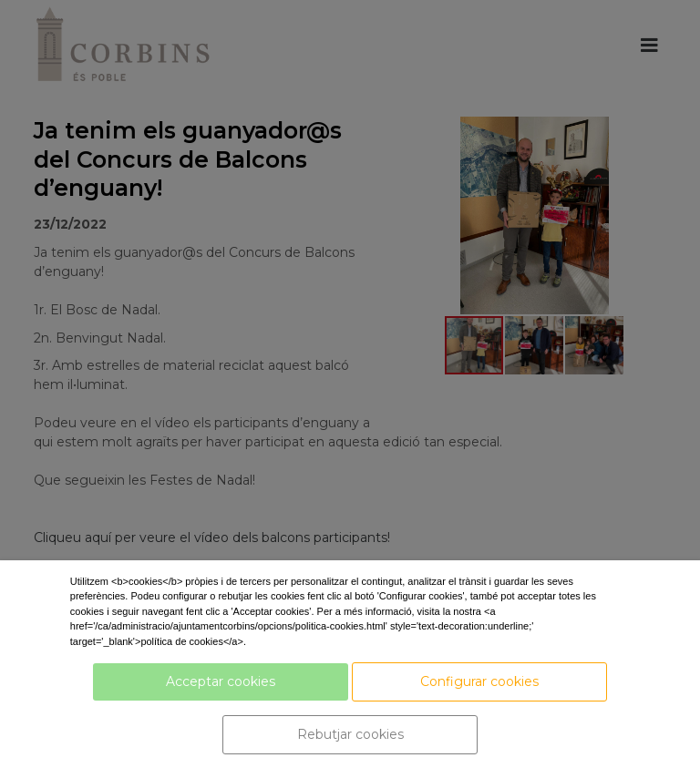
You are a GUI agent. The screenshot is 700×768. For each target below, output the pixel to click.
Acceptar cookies (221, 681)
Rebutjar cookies (350, 734)
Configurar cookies (479, 681)
